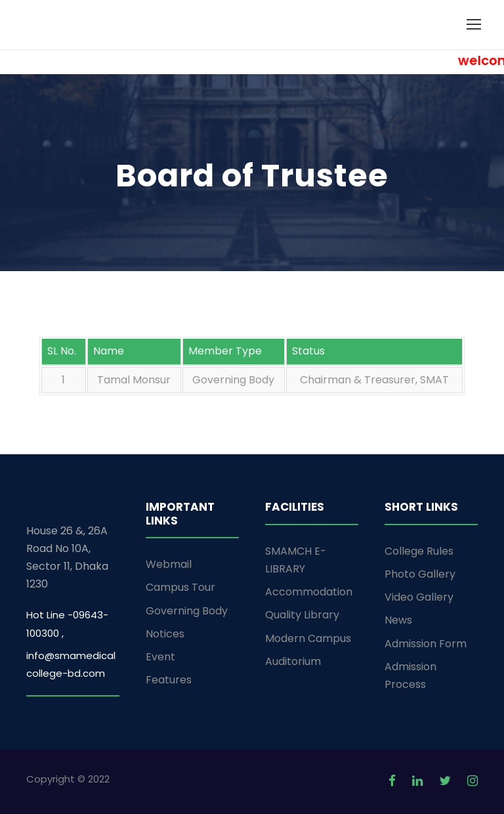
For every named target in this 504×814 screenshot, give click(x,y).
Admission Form (426, 644)
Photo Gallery (420, 574)
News (398, 620)
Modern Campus (308, 638)
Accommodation (309, 592)
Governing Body (187, 611)
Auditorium (293, 661)
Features (169, 680)
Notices (165, 634)
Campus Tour (180, 587)
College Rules (419, 551)
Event (160, 657)
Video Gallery (419, 597)
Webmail (169, 564)
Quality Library (302, 615)
